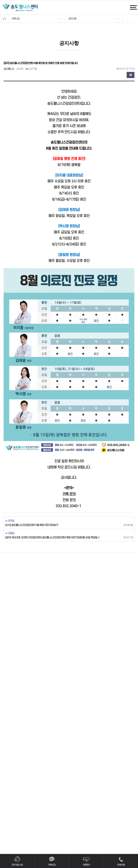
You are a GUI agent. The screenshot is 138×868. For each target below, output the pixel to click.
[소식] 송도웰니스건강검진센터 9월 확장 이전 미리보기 (32, 525)
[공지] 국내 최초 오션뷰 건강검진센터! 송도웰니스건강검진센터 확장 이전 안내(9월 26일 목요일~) (52, 537)
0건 (20, 69)
